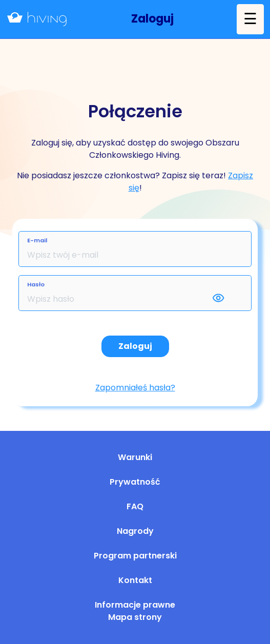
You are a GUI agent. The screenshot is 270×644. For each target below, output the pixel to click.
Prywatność (135, 482)
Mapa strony (135, 617)
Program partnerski (135, 556)
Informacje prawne (135, 605)
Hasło (36, 284)
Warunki (135, 457)
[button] (152, 19)
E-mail (37, 240)
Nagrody (135, 531)
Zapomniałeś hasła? (135, 388)
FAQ (135, 506)
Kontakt (135, 580)
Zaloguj (135, 346)
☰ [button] (250, 19)
